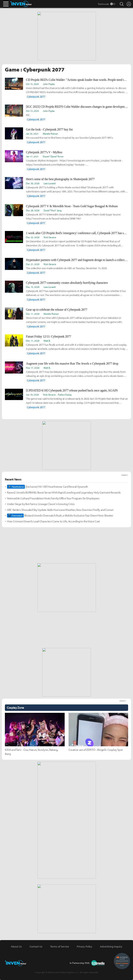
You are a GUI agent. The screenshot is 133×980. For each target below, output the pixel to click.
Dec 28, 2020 (33, 210)
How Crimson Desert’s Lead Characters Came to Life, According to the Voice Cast (53, 521)
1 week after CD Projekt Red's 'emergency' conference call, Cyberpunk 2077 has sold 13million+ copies (77, 233)
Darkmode (103, 4)
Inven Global (21, 4)
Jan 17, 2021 (32, 156)
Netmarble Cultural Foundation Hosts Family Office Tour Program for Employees (53, 498)
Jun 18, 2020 (32, 395)
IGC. (28, 115)
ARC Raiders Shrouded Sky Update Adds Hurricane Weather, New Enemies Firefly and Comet (60, 510)
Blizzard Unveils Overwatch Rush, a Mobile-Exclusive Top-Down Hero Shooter (60, 516)
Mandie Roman (50, 134)
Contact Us (36, 947)
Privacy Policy (84, 947)
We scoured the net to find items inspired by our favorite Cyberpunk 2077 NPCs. (70, 138)
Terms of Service (60, 947)
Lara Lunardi (50, 183)
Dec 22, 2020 (33, 237)
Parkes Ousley (65, 395)
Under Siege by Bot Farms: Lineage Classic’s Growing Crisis (41, 504)
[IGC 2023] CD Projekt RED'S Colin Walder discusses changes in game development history (77, 107)
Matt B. (47, 341)
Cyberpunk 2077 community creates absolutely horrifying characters (67, 283)
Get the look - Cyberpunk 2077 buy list (49, 129)
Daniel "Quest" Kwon (53, 156)
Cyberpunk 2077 (36, 97)
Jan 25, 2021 (32, 134)
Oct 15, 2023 (32, 84)
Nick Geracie (50, 237)
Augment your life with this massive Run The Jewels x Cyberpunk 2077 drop (72, 364)
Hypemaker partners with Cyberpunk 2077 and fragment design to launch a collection (77, 260)
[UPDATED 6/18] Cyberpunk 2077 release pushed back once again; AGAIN (72, 390)
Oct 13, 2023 (32, 111)
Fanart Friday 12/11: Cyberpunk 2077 (49, 336)
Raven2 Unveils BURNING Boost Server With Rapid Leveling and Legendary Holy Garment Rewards (64, 492)
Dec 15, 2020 (33, 287)
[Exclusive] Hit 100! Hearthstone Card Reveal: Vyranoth (47, 487)
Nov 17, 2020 (33, 368)
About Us (16, 947)
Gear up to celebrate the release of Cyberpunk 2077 (57, 310)
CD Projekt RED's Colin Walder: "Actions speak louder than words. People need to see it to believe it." (77, 80)
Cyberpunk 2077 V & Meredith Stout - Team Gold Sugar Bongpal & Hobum (72, 206)
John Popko (49, 84)
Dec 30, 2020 (33, 183)
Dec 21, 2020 (33, 264)
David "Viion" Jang (52, 210)
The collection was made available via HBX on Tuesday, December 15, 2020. (66, 268)
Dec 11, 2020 (33, 314)
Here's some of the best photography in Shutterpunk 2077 (60, 179)
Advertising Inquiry (111, 947)
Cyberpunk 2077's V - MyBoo (44, 152)
